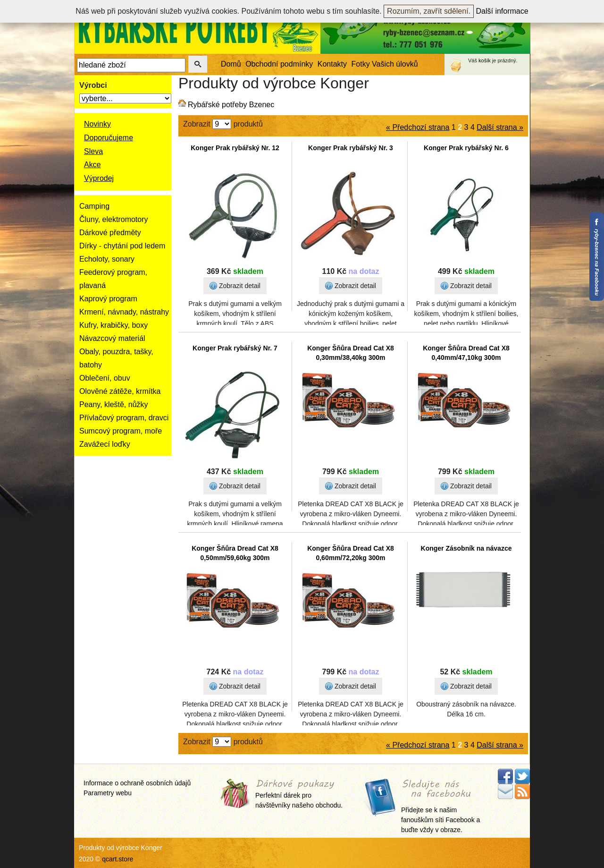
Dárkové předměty (110, 233)
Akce (92, 165)
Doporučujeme (109, 138)
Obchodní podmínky (279, 64)
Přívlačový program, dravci (124, 418)
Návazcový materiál (112, 338)
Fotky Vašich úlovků (385, 64)
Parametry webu (108, 793)
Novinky (97, 124)
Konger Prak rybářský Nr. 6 (466, 148)
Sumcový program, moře (121, 431)
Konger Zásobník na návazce (466, 548)
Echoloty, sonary (107, 259)
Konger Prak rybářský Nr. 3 (351, 148)
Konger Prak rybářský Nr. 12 (235, 148)
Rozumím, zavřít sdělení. (429, 11)
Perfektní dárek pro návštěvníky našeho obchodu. (299, 795)
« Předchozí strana (418, 127)
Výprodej (99, 178)
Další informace (502, 11)
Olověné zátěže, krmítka (120, 391)
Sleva (93, 151)
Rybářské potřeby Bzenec (231, 105)
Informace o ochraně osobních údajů (137, 783)
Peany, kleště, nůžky (114, 404)
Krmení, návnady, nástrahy (124, 312)
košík (485, 60)
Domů (231, 64)
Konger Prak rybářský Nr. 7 (235, 348)
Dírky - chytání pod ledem (122, 246)
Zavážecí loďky (105, 444)
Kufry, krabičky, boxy (113, 325)
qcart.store (117, 859)
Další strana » (500, 127)
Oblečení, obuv (105, 378)
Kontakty (332, 64)
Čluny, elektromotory (114, 219)
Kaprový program (108, 299)
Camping (94, 206)
